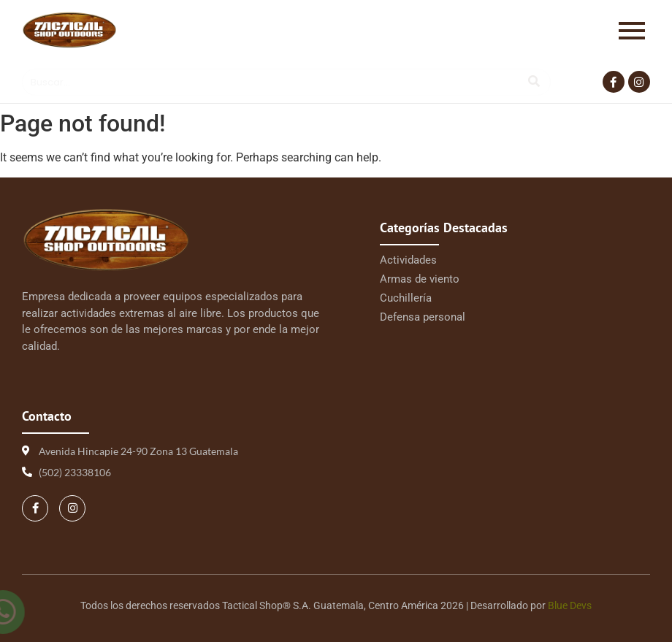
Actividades (408, 260)
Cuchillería (406, 298)
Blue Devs (570, 605)
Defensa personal (423, 317)
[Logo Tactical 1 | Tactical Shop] (69, 30)
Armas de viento (420, 279)
